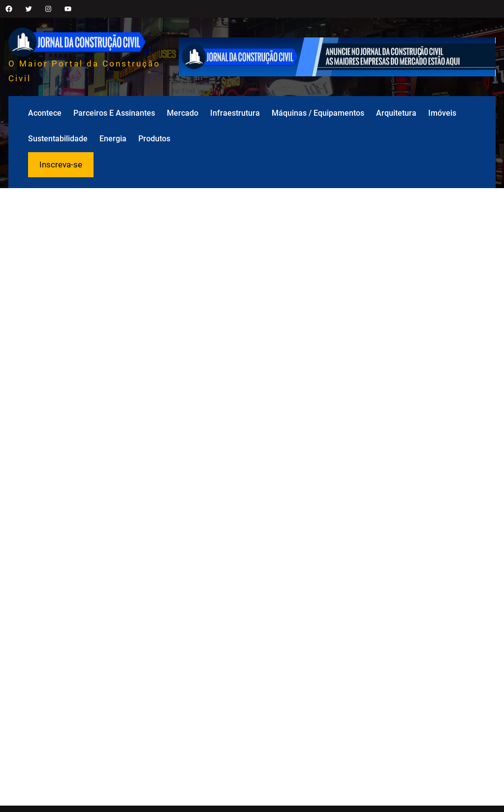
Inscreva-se (61, 164)
